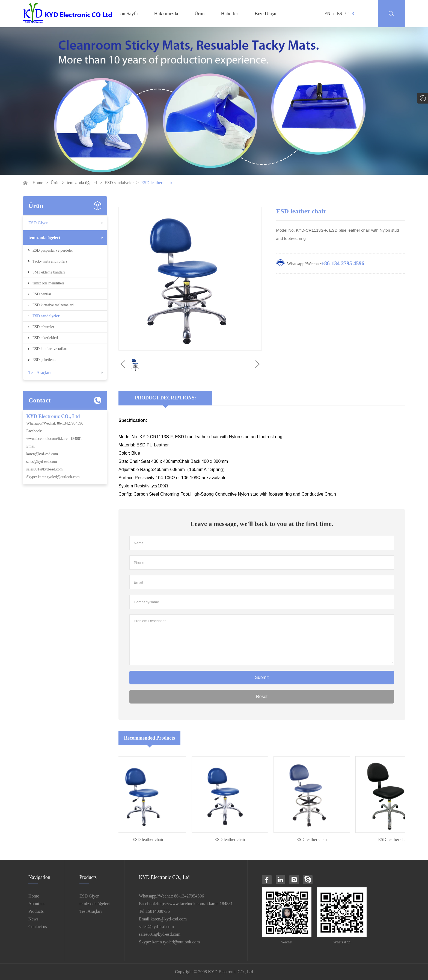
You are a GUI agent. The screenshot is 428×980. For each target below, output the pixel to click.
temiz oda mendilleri (48, 283)
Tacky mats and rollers (50, 261)
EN (327, 14)
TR (352, 14)
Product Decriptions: (165, 398)
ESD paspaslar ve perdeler (53, 250)
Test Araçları (40, 373)
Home (38, 183)
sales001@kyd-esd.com (44, 469)
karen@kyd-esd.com (42, 454)
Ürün (199, 14)
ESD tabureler (43, 327)
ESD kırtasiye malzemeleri (53, 305)
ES (339, 14)
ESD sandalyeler (119, 183)
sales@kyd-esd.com (41, 462)
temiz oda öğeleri (82, 183)
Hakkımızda (166, 14)
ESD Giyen (38, 223)
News (33, 919)
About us (36, 904)
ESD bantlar (42, 294)
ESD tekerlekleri (45, 338)
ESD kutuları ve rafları (50, 349)
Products (36, 911)
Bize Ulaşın (266, 14)
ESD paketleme (44, 360)
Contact (39, 400)
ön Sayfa (129, 14)
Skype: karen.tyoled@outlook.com (53, 477)
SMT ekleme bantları (49, 272)
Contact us (38, 927)
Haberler (229, 14)
